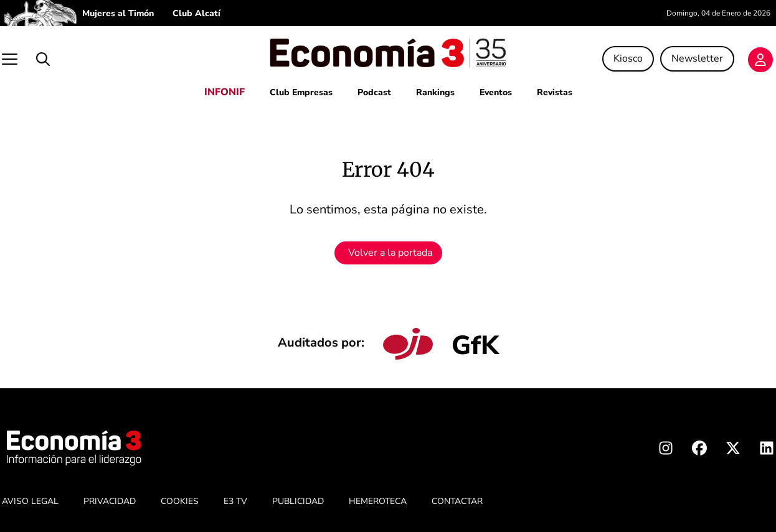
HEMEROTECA (378, 501)
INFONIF (225, 92)
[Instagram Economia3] (666, 450)
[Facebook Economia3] (699, 450)
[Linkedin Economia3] (767, 450)
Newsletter (697, 58)
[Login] (760, 60)
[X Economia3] (733, 450)
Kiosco (628, 58)
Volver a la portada (390, 253)
